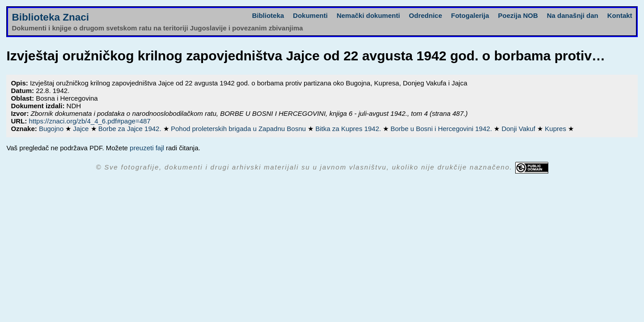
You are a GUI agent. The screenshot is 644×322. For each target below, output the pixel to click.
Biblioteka (268, 15)
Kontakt (620, 15)
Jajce (82, 129)
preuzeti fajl (147, 148)
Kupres (556, 129)
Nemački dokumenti (369, 15)
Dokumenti (310, 15)
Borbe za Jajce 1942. (131, 129)
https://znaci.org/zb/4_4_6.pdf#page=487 (89, 121)
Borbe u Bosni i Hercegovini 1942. (442, 129)
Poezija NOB (518, 15)
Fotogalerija (470, 15)
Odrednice (425, 15)
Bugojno (52, 129)
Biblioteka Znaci (50, 17)
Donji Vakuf (519, 129)
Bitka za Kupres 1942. (349, 129)
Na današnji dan (573, 15)
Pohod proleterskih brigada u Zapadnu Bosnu (239, 129)
